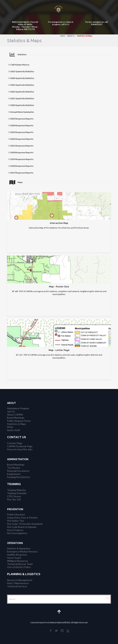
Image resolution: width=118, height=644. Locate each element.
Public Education (16, 514)
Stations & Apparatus (19, 548)
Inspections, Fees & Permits (22, 518)
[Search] (59, 599)
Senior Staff (13, 430)
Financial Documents (18, 471)
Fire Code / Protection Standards (25, 524)
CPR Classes (14, 496)
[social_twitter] (56, 631)
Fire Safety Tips (16, 521)
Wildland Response (17, 561)
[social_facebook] (51, 631)
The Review (14, 468)
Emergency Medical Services (22, 551)
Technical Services (17, 586)
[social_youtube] (68, 631)
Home (63, 36)
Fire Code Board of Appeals (22, 527)
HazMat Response (17, 555)
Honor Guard (14, 558)
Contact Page (15, 443)
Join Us (11, 411)
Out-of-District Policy (19, 567)
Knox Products (15, 530)
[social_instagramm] (62, 631)
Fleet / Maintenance (18, 583)
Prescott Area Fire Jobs (20, 449)
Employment (14, 474)
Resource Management (20, 580)
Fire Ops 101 (14, 499)
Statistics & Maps (17, 424)
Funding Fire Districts (19, 477)
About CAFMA (15, 415)
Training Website (16, 490)
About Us (71, 36)
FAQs (10, 427)
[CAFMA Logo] (59, 10)
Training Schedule (17, 493)
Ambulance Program (18, 408)
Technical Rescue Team (20, 564)
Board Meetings (16, 418)
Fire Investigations (17, 533)
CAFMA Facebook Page (20, 446)
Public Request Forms (19, 421)
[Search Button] (107, 598)
